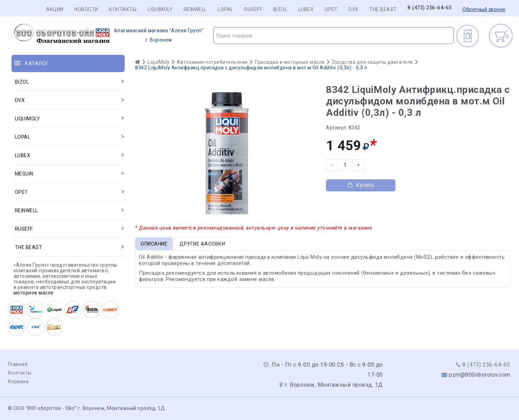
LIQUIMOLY (160, 9)
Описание (154, 244)
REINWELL (195, 9)
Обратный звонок (484, 9)
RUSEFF (253, 9)
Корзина (18, 382)
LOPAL (225, 9)
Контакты (123, 9)
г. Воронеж (108, 35)
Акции (55, 9)
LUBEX (306, 9)
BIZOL (280, 9)
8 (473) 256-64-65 (430, 8)
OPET (331, 9)
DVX (354, 9)
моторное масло (34, 293)
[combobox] (333, 36)
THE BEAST (383, 9)
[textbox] (333, 36)
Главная (18, 364)
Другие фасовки (202, 244)
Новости (86, 9)
